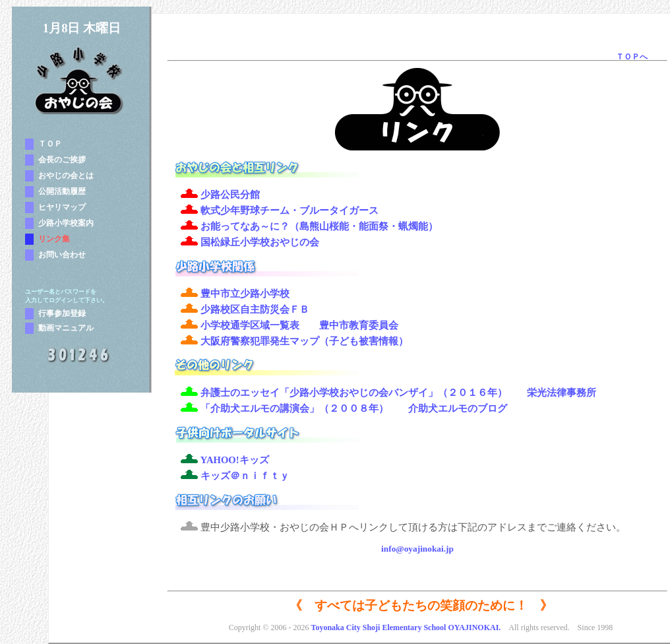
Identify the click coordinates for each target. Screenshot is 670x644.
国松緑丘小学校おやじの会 (260, 242)
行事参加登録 (62, 313)
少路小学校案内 (66, 223)
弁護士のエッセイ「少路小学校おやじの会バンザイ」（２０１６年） (354, 393)
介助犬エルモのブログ (458, 408)
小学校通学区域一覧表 (250, 325)
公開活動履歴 (62, 191)
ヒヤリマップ (62, 207)
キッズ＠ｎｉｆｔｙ (245, 476)
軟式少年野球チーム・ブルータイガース (289, 210)
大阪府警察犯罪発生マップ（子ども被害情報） (304, 341)
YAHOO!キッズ (235, 460)
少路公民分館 (230, 195)
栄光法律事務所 (562, 393)
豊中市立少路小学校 (245, 294)
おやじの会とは (66, 176)
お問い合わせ (62, 255)
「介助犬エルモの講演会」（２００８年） (294, 408)
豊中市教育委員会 (359, 325)
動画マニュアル (66, 328)
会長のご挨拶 (62, 160)
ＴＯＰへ (632, 57)
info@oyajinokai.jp (417, 549)
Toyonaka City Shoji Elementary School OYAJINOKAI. (406, 628)
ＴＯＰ (50, 144)
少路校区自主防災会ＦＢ (255, 309)
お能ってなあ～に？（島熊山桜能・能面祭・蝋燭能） (319, 226)
